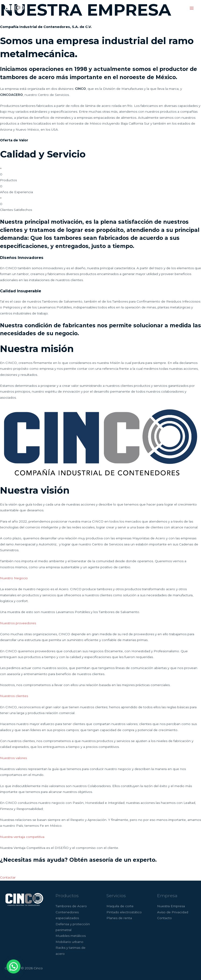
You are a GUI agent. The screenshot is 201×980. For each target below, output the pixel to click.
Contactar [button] (8, 877)
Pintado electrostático (124, 912)
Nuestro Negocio (14, 578)
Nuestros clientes (14, 696)
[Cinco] (14, 8)
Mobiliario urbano (69, 942)
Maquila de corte (120, 906)
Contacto (164, 918)
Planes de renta (119, 918)
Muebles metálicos (71, 936)
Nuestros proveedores (18, 623)
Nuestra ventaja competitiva (22, 837)
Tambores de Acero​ (71, 906)
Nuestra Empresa (171, 906)
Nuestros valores (13, 758)
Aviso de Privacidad (173, 912)
